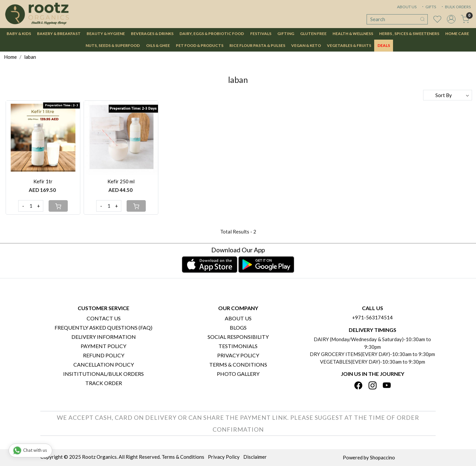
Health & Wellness (353, 34)
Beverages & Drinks (152, 34)
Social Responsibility (238, 337)
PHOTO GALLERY (238, 374)
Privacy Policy (238, 355)
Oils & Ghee (158, 45)
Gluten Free (313, 34)
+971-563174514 (372, 317)
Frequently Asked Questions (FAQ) (103, 327)
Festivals (261, 34)
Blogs (238, 327)
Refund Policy (104, 355)
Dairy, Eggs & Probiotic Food (212, 34)
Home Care (457, 34)
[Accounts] (451, 19)
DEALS (384, 45)
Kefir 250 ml (121, 181)
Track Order (104, 383)
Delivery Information (104, 337)
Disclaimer (255, 457)
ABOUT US (407, 7)
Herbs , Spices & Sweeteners (409, 34)
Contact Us (104, 318)
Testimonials (238, 346)
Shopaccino (382, 457)
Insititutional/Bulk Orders (103, 374)
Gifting (286, 34)
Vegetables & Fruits (349, 45)
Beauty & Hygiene (106, 34)
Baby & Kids (19, 34)
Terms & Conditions (238, 364)
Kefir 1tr (43, 181)
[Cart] (58, 206)
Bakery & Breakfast (59, 34)
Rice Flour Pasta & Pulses (257, 45)
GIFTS (428, 7)
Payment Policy (103, 346)
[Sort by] (448, 95)
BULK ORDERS (456, 7)
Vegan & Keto (306, 45)
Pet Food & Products (200, 45)
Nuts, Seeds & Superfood (113, 45)
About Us (238, 318)
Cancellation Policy (104, 364)
